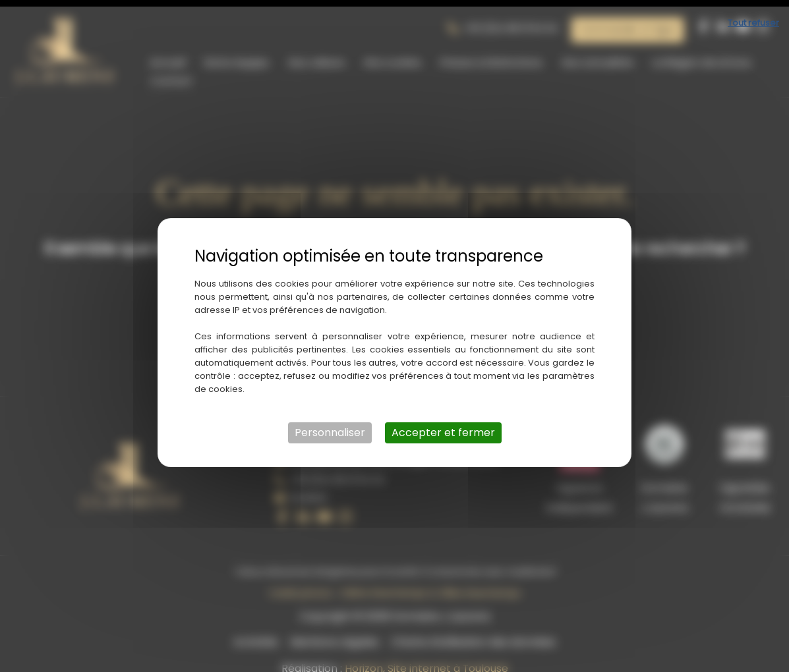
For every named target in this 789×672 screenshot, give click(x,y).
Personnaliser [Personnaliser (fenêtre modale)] (330, 426)
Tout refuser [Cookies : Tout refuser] (753, 16)
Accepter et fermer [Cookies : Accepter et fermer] (443, 426)
